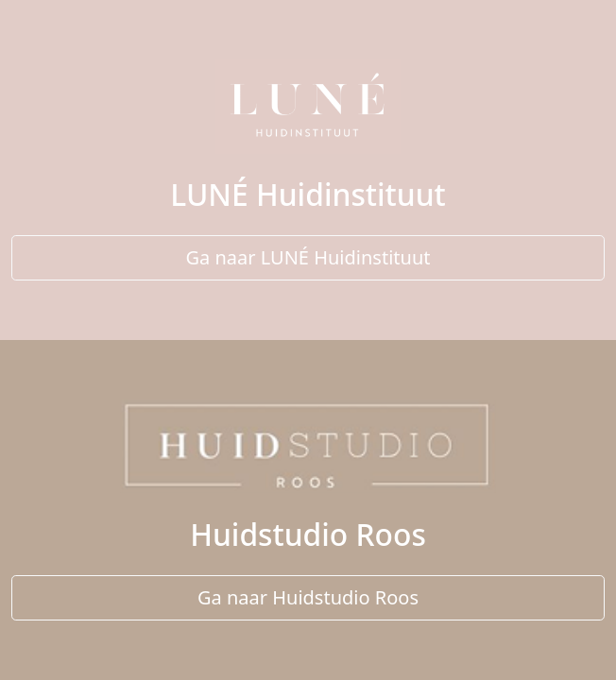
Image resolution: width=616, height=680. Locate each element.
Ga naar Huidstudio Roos (308, 597)
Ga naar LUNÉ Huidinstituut (308, 257)
